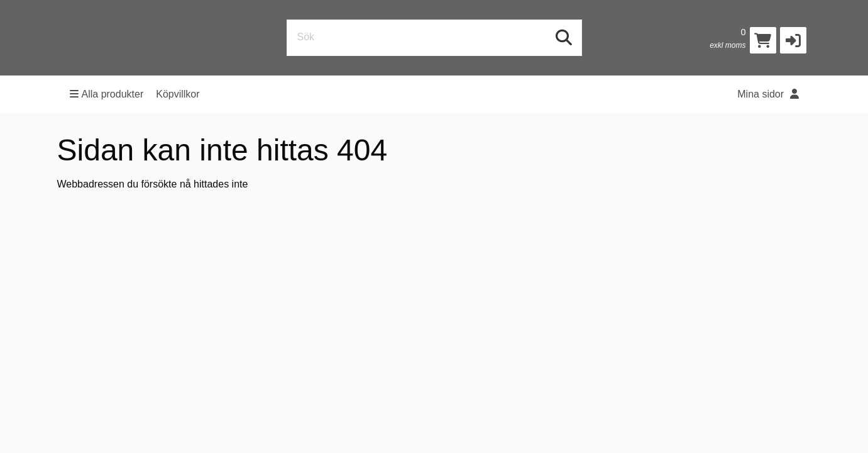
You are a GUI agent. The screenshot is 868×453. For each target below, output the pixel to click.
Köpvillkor (178, 94)
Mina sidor (768, 94)
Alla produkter (107, 94)
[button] (793, 40)
